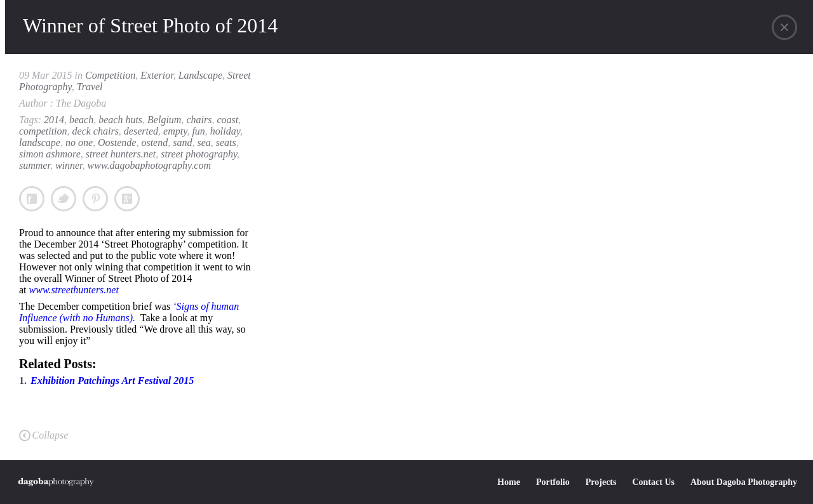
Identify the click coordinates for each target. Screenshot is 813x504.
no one (79, 143)
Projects (601, 482)
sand (182, 143)
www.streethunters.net (74, 290)
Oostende (117, 143)
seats (226, 143)
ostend (154, 143)
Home (509, 482)
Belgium (164, 120)
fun (198, 131)
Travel (90, 87)
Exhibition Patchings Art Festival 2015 (112, 381)
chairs (199, 120)
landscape (40, 143)
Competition (110, 75)
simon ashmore (50, 154)
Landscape (200, 75)
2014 (54, 120)
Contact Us (653, 482)
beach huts (120, 120)
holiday (225, 131)
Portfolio (553, 482)
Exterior (157, 75)
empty (175, 131)
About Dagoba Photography (744, 482)
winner (69, 165)
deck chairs (96, 131)
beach (81, 120)
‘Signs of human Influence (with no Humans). (129, 312)
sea (204, 143)
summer (35, 165)
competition (43, 131)
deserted (141, 131)
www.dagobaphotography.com (149, 165)
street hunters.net (121, 154)
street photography (199, 154)
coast (227, 120)
